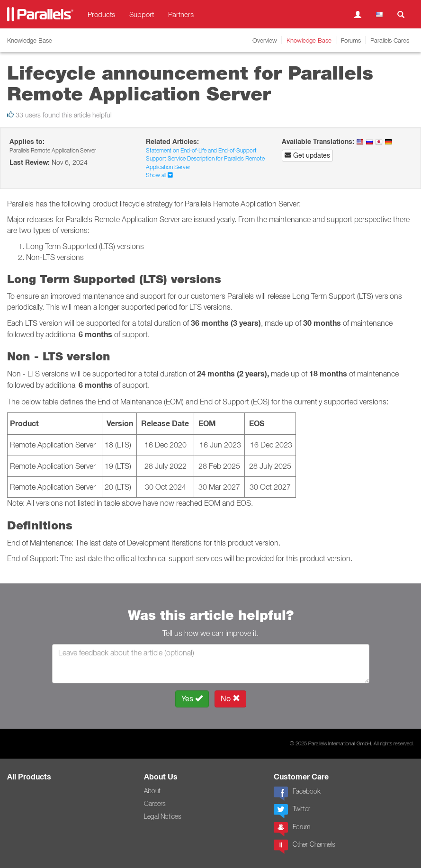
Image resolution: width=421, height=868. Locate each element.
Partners (181, 14)
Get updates (307, 155)
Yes (192, 699)
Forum (292, 829)
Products (101, 14)
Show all (159, 175)
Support (142, 14)
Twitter (292, 811)
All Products (29, 777)
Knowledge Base (309, 40)
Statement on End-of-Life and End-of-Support (201, 150)
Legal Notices (163, 816)
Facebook (297, 794)
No (230, 699)
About (152, 791)
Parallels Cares (390, 40)
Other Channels (305, 847)
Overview (265, 40)
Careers (155, 804)
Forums (351, 40)
